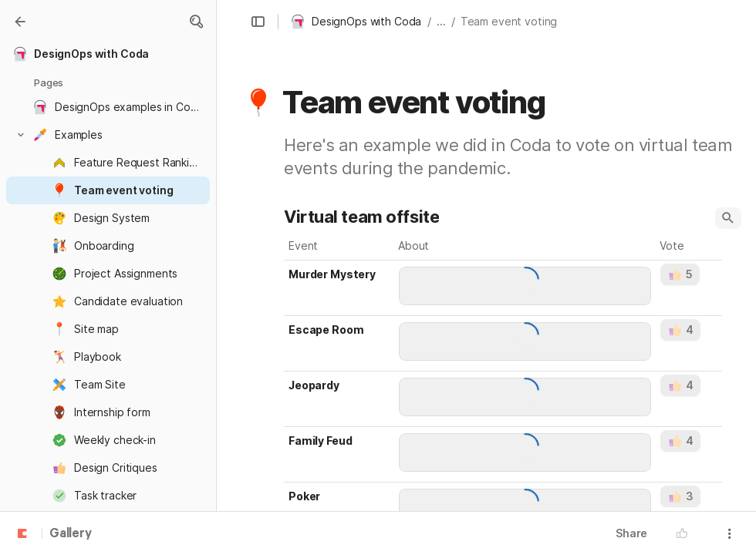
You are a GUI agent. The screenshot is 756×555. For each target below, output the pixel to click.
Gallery (71, 534)
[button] (196, 22)
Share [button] (631, 533)
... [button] (441, 21)
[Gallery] (20, 22)
